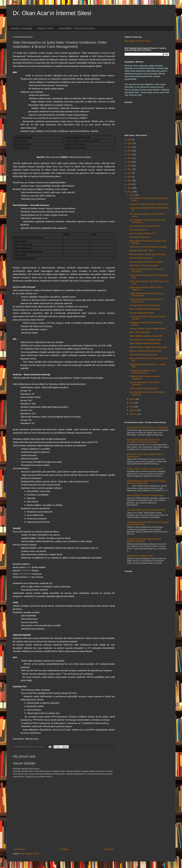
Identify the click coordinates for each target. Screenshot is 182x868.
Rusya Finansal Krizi (138, 230)
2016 (130, 177)
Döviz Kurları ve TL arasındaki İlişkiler (145, 340)
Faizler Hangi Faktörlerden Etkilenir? (145, 343)
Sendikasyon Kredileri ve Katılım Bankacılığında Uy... (143, 372)
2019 (130, 166)
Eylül (132, 407)
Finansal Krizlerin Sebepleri (141, 258)
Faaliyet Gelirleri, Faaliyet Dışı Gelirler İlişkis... (149, 347)
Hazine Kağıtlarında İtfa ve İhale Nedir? (146, 336)
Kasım (133, 399)
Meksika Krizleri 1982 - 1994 (141, 251)
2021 (130, 158)
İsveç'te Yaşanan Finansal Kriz (142, 233)
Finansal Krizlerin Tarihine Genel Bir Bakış (147, 254)
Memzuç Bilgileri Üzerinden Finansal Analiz (145, 495)
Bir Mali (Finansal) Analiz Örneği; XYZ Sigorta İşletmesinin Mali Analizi (146, 482)
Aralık (133, 195)
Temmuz (134, 414)
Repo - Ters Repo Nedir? (140, 332)
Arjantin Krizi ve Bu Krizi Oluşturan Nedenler (148, 247)
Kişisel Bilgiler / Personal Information (77, 28)
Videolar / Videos (45, 28)
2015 (130, 181)
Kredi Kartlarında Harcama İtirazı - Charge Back (147, 427)
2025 (130, 143)
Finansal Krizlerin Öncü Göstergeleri (145, 305)
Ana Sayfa (64, 849)
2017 (130, 173)
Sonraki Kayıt (19, 849)
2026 (130, 140)
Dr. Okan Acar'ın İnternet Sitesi (52, 13)
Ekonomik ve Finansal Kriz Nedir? (144, 266)
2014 (130, 184)
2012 (130, 192)
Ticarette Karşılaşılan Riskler (141, 313)
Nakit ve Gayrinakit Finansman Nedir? (145, 351)
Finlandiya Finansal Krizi (140, 237)
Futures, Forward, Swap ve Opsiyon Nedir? (148, 329)
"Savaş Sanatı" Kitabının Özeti (140, 556)
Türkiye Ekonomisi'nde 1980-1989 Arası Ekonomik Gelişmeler (144, 540)
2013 (130, 188)
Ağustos (134, 410)
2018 (130, 169)
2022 (130, 155)
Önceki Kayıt (109, 849)
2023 (130, 151)
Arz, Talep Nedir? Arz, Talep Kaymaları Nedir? (146, 510)
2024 (130, 147)
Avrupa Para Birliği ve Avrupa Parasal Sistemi (149, 204)
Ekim (132, 403)
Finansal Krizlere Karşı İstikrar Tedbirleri (146, 262)
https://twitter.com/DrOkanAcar (138, 41)
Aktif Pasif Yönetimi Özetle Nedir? (144, 355)
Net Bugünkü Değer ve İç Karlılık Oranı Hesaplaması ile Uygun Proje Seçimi (143, 441)
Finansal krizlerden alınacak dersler (144, 226)
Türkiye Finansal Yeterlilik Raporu (144, 388)
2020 (130, 162)
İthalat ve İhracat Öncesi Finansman (145, 309)
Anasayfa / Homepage (21, 28)
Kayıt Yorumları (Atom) (29, 854)
